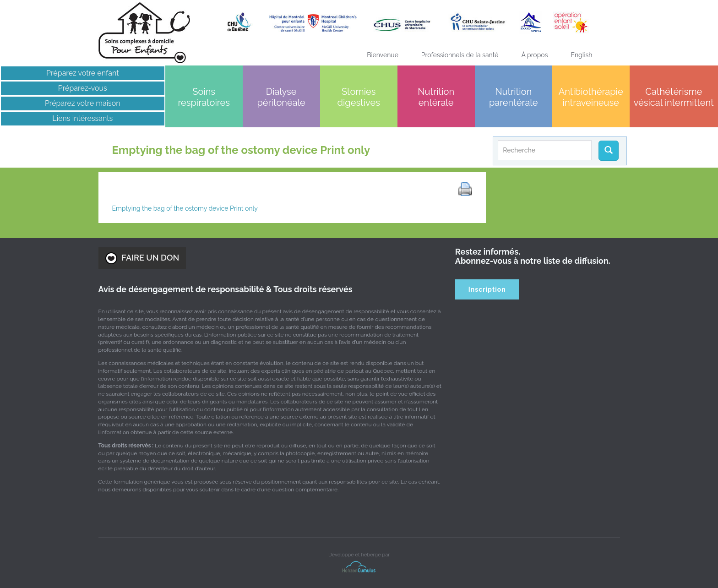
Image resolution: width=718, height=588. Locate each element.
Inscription (487, 289)
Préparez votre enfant (83, 73)
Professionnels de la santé (460, 55)
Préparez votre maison (83, 103)
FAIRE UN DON (142, 258)
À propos (534, 55)
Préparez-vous (83, 88)
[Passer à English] (581, 55)
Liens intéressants (82, 118)
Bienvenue (383, 55)
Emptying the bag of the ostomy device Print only (185, 208)
